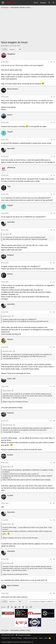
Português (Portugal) (23, 635)
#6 (54, 175)
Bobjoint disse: (7, 316)
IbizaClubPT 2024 (8, 635)
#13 (54, 347)
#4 (54, 140)
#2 (54, 97)
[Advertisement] (28, 25)
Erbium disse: (7, 467)
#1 (54, 62)
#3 (54, 123)
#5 (54, 156)
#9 (54, 230)
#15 (54, 421)
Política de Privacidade (30, 638)
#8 (54, 213)
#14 (54, 387)
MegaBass (6, 46)
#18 (54, 520)
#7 (54, 194)
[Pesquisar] (53, 3)
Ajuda (41, 638)
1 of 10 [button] (4, 49)
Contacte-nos (6, 638)
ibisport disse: (7, 391)
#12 (54, 312)
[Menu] (3, 3)
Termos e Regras (17, 638)
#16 (54, 463)
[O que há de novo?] (49, 3)
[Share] (51, 62)
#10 (54, 263)
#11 (54, 282)
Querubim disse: (8, 351)
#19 (54, 559)
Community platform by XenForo (17, 642)
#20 (54, 593)
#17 (54, 503)
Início (46, 638)
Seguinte (13, 49)
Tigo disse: (6, 234)
